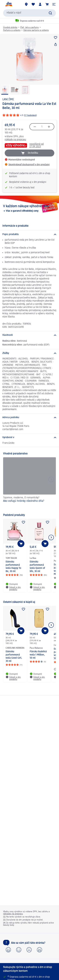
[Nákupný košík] (47, 4)
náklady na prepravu (15, 140)
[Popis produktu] (29, 234)
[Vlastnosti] (29, 335)
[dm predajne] (26, 4)
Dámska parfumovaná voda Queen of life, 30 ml (37, 567)
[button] (54, 4)
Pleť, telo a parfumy (29, 27)
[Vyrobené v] (29, 437)
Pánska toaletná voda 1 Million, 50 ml (38, 655)
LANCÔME (8, 99)
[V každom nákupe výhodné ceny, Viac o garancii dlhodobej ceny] (29, 208)
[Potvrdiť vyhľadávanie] (50, 13)
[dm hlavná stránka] (9, 4)
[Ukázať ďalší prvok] (51, 537)
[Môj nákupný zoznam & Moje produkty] (33, 4)
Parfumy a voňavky (12, 30)
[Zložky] (29, 353)
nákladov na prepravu (13, 914)
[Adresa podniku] (29, 418)
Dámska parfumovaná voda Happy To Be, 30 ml (13, 567)
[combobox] (29, 13)
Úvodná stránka (10, 27)
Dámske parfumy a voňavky (36, 30)
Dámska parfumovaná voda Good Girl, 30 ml (14, 656)
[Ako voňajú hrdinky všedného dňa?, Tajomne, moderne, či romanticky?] (29, 484)
